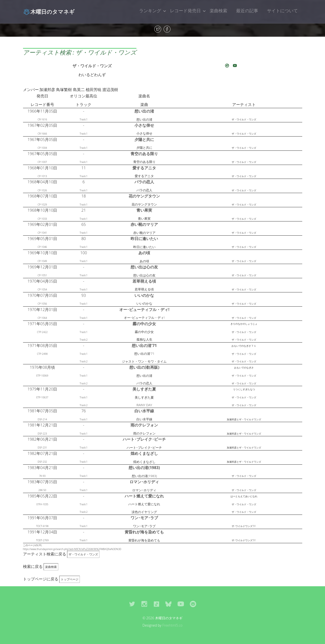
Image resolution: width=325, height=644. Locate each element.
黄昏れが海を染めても (144, 532)
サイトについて (282, 11)
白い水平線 (144, 411)
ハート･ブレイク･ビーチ (144, 439)
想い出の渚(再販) (144, 367)
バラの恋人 (144, 182)
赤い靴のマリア (144, 224)
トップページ (70, 579)
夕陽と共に (144, 139)
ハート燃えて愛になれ (144, 496)
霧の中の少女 (144, 324)
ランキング (150, 11)
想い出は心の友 (144, 267)
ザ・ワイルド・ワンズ (92, 66)
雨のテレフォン (144, 425)
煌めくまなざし (144, 453)
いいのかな (144, 295)
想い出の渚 (144, 111)
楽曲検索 (218, 11)
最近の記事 (247, 11)
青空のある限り (144, 154)
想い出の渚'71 (144, 345)
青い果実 (144, 210)
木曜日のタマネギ (49, 11)
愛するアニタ (144, 168)
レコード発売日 (185, 11)
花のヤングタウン (144, 196)
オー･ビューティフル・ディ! (144, 310)
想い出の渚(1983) (144, 468)
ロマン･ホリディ (144, 482)
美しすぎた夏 (144, 389)
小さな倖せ (144, 125)
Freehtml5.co (173, 625)
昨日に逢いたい (144, 239)
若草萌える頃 (144, 281)
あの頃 (144, 253)
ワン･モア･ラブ (144, 518)
